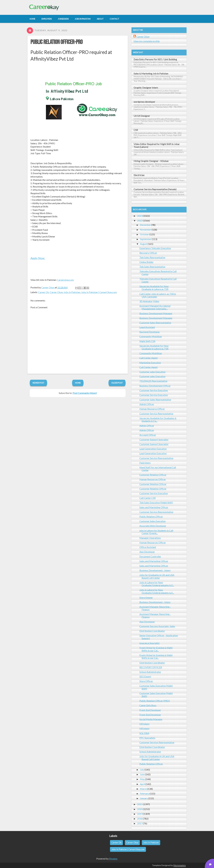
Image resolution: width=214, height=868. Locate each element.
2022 (140, 221)
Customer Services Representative (157, 742)
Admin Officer (147, 404)
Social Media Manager (151, 719)
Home (78, 383)
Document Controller (150, 556)
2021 (140, 804)
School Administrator (150, 672)
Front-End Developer (150, 710)
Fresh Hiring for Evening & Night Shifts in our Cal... (156, 649)
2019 (140, 814)
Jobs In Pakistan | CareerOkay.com (99, 292)
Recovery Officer (148, 253)
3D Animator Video (149, 301)
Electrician (139, 175)
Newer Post (38, 383)
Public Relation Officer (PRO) (155, 701)
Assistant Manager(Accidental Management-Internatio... (155, 307)
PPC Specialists (147, 738)
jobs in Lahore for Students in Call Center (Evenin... (156, 532)
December (145, 225)
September (146, 239)
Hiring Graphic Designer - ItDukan (151, 161)
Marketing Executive (150, 363)
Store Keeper (146, 597)
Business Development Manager (156, 313)
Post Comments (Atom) (85, 393)
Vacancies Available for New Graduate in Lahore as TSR (154, 288)
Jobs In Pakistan (72, 292)
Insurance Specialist (149, 643)
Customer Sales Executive (152, 521)
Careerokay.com (65, 280)
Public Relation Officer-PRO (57, 42)
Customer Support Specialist (154, 439)
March (143, 789)
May (142, 779)
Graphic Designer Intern (146, 88)
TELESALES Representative (153, 381)
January (144, 798)
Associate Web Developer (153, 526)
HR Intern (144, 724)
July (142, 770)
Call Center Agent (148, 358)
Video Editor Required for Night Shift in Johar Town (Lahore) (157, 145)
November (146, 230)
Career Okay (56, 292)
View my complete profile (147, 41)
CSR (136, 130)
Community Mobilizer (151, 336)
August (144, 244)
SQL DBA (144, 733)
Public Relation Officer (151, 516)
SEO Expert (145, 676)
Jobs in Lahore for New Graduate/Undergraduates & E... (157, 584)
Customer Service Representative (156, 413)
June (142, 774)
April (143, 784)
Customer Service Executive (154, 390)
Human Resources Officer (153, 479)
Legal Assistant (147, 327)
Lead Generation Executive (153, 449)
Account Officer (148, 435)
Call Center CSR (147, 498)
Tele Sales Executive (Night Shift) (156, 502)
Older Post (117, 383)
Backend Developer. (150, 332)
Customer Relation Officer (153, 475)
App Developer (147, 552)
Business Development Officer (155, 386)
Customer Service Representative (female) (155, 189)
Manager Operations (150, 538)
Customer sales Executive (152, 372)
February (145, 794)
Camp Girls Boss (148, 705)
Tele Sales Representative (152, 257)
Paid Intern (145, 463)
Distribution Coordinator (152, 631)
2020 (140, 809)
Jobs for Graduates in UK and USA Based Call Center (157, 576)
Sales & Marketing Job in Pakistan (151, 73)
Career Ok (44, 292)
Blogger (113, 859)
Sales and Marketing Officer (154, 507)
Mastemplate (180, 865)
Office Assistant (148, 547)
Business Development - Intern (155, 570)
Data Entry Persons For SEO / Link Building (155, 59)
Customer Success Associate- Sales (157, 626)
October (144, 234)
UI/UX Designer (142, 116)
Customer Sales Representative (155, 323)
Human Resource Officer (152, 409)
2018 (140, 819)
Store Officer (146, 681)
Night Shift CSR (147, 341)
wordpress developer (144, 102)
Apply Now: (38, 258)
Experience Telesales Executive (155, 248)
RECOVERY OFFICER (151, 667)
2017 (140, 823)
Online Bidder (146, 262)
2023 (140, 216)
